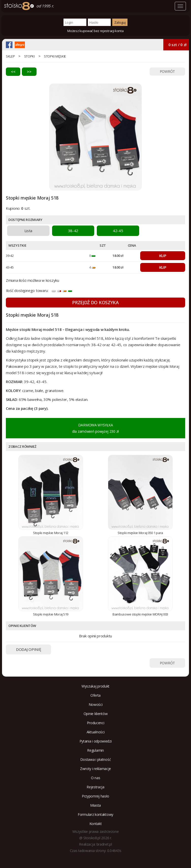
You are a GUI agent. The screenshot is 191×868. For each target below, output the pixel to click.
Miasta (95, 805)
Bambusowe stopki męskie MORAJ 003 (140, 614)
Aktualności (96, 732)
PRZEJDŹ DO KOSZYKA (95, 302)
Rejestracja (95, 787)
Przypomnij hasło (95, 796)
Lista (28, 231)
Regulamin (95, 750)
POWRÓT (167, 71)
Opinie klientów (96, 714)
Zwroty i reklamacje (95, 769)
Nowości (96, 704)
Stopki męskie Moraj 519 (51, 614)
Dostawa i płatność (96, 759)
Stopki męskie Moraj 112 (51, 533)
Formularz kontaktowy (95, 814)
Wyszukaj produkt (95, 686)
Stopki (29, 56)
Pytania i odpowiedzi (96, 741)
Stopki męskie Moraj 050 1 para (140, 533)
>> (29, 72)
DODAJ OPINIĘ (28, 649)
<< (13, 72)
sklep (10, 56)
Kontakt (96, 824)
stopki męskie (55, 56)
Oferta (95, 695)
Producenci (96, 723)
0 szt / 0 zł (177, 45)
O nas (96, 778)
